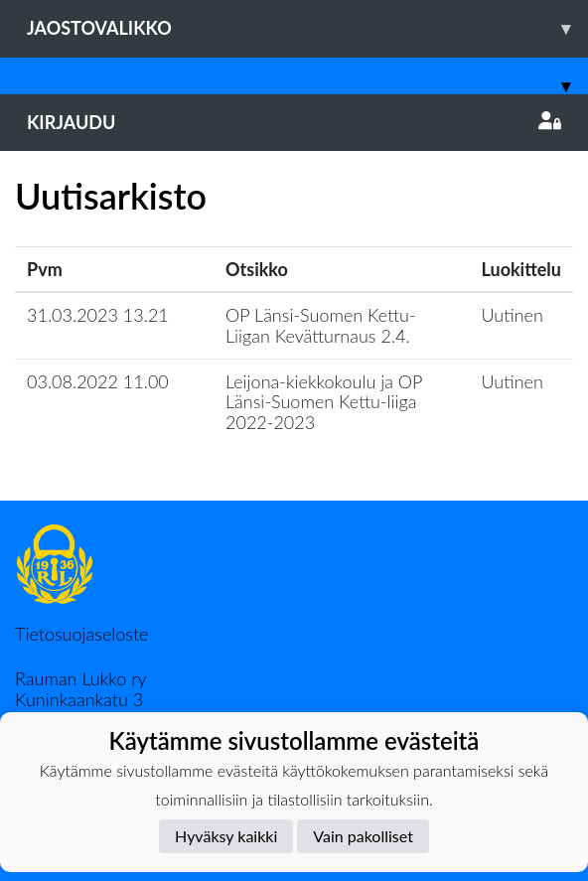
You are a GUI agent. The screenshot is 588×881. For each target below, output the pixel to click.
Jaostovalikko (307, 28)
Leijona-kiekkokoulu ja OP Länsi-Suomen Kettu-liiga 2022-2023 (324, 402)
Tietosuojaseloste (81, 634)
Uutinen (513, 315)
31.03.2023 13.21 (98, 315)
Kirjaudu (294, 122)
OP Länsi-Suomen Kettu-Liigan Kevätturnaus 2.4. (321, 325)
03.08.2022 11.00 (98, 381)
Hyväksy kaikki (226, 836)
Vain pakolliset (363, 836)
